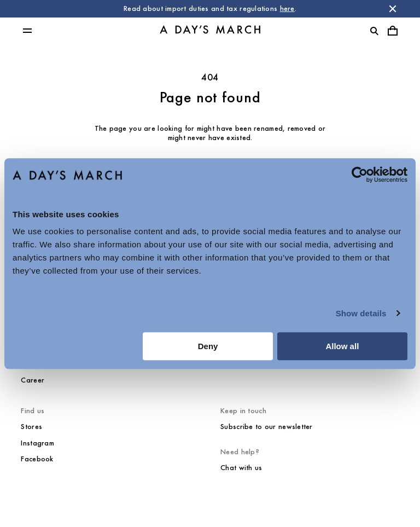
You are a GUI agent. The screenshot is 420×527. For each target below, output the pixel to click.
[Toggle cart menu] (393, 31)
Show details (361, 313)
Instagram (37, 443)
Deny (208, 346)
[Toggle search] (374, 31)
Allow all (342, 346)
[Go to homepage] (210, 31)
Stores (31, 427)
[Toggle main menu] (27, 31)
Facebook (37, 459)
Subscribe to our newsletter (267, 427)
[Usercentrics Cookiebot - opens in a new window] (360, 175)
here (287, 8)
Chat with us (241, 468)
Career (33, 380)
